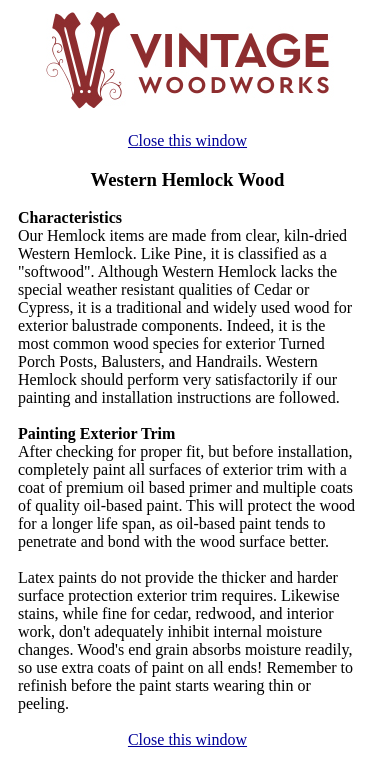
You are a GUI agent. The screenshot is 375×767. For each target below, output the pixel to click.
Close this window (187, 140)
